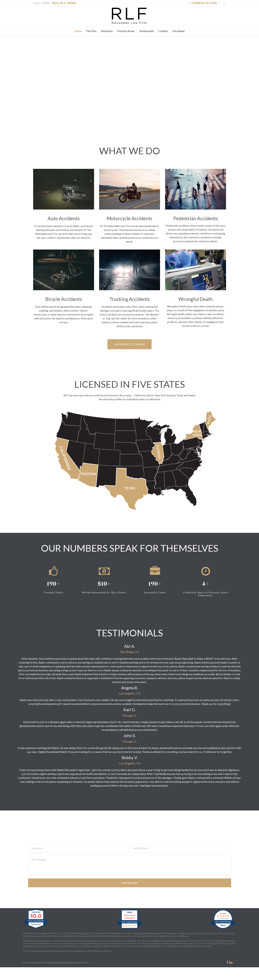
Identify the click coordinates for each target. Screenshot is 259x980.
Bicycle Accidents (64, 299)
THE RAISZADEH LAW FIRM (56, 963)
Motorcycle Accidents (129, 218)
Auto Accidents (64, 218)
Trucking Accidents (130, 299)
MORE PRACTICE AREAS (129, 344)
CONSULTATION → (204, 3)
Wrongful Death (196, 299)
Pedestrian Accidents (196, 218)
